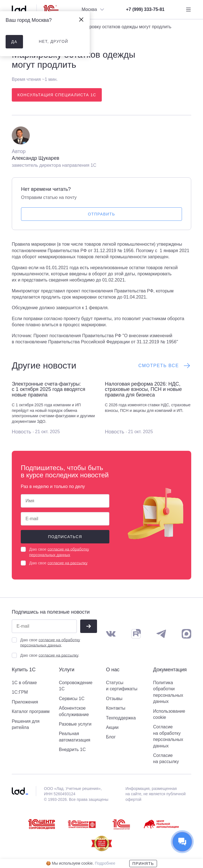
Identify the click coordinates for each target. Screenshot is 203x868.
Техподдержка (121, 718)
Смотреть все (165, 366)
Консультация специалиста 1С (57, 95)
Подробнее (105, 863)
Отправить (102, 214)
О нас (113, 670)
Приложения (25, 702)
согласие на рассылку (67, 563)
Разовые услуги (75, 724)
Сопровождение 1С (76, 686)
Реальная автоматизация (75, 737)
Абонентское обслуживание (74, 711)
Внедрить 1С (72, 749)
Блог (111, 737)
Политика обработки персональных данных (168, 692)
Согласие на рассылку (166, 758)
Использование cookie (169, 714)
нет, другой (53, 41)
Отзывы (114, 699)
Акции (112, 727)
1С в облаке (24, 683)
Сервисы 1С (72, 699)
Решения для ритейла (26, 724)
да (14, 42)
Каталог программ (31, 711)
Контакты (116, 708)
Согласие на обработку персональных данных (168, 736)
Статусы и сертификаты (122, 686)
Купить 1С (24, 670)
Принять (143, 864)
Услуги (67, 670)
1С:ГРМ (20, 692)
